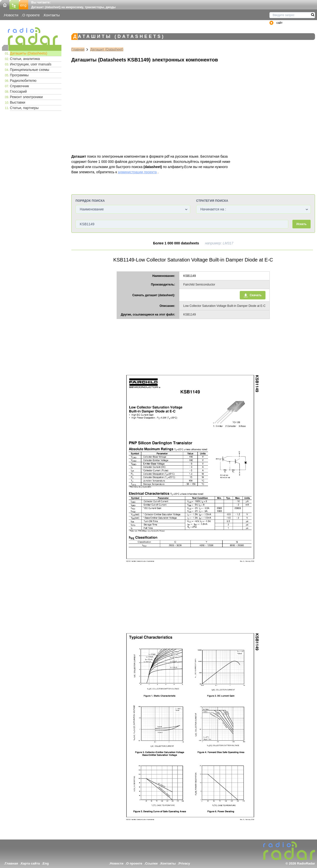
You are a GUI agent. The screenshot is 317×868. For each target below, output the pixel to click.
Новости (11, 15)
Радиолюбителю (23, 81)
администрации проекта (137, 172)
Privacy (184, 863)
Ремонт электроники (26, 97)
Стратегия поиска (212, 201)
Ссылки (151, 863)
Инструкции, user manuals (31, 64)
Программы (19, 75)
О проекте (31, 15)
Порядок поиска (90, 201)
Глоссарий (18, 91)
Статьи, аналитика (25, 59)
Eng (46, 863)
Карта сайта (30, 863)
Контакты (52, 15)
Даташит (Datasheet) (107, 49)
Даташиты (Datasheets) (29, 53)
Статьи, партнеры (24, 108)
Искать (302, 224)
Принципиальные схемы (30, 70)
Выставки (18, 102)
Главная (78, 49)
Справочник (19, 86)
